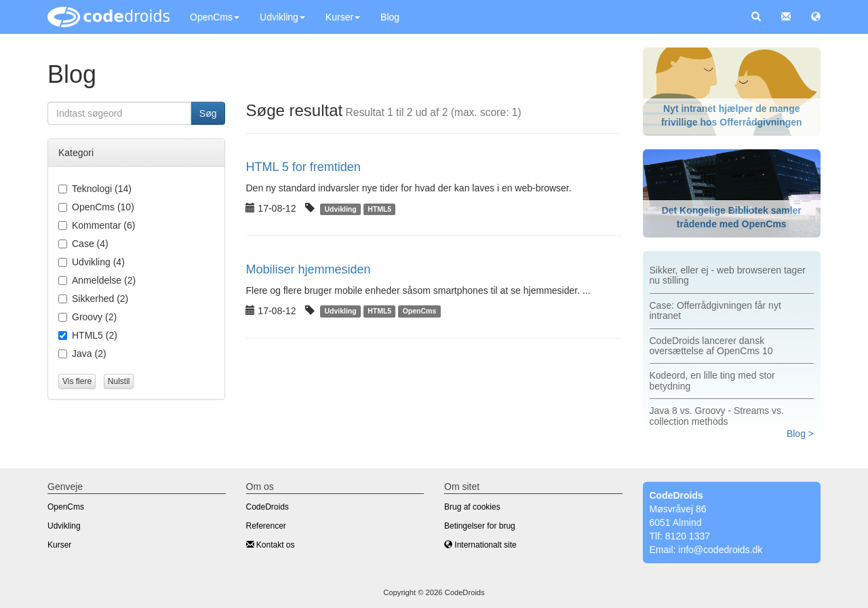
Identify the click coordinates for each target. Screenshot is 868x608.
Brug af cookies (472, 507)
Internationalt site (480, 545)
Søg (208, 113)
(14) (95, 189)
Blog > (800, 434)
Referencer (266, 526)
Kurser (343, 17)
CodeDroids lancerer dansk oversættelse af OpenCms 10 (711, 346)
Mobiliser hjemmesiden (308, 269)
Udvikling (282, 17)
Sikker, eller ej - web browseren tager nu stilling (728, 275)
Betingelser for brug (480, 526)
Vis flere (77, 381)
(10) (96, 207)
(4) (83, 244)
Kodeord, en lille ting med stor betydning (712, 380)
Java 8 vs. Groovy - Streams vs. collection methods (717, 416)
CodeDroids (268, 507)
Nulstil (119, 381)
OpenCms (215, 17)
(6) (97, 225)
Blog (390, 17)
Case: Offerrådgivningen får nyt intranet (715, 310)
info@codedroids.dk (720, 550)
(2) (97, 280)
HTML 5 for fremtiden (303, 167)
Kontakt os (271, 545)
